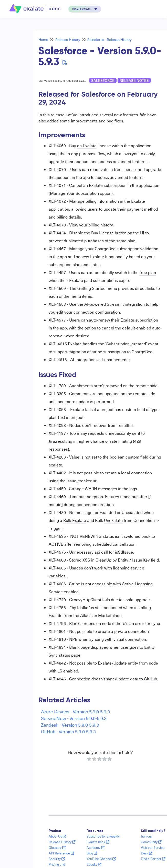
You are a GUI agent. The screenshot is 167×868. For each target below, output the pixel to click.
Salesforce (103, 80)
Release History (68, 39)
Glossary (57, 848)
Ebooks (94, 864)
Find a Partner (153, 859)
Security (57, 859)
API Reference (61, 853)
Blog (92, 853)
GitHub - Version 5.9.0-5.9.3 (68, 731)
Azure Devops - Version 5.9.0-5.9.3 (75, 711)
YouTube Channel (101, 859)
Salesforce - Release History (109, 39)
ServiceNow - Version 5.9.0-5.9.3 (74, 718)
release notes (134, 80)
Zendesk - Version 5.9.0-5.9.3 (70, 725)
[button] (85, 9)
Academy (96, 848)
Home (43, 39)
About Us (57, 836)
